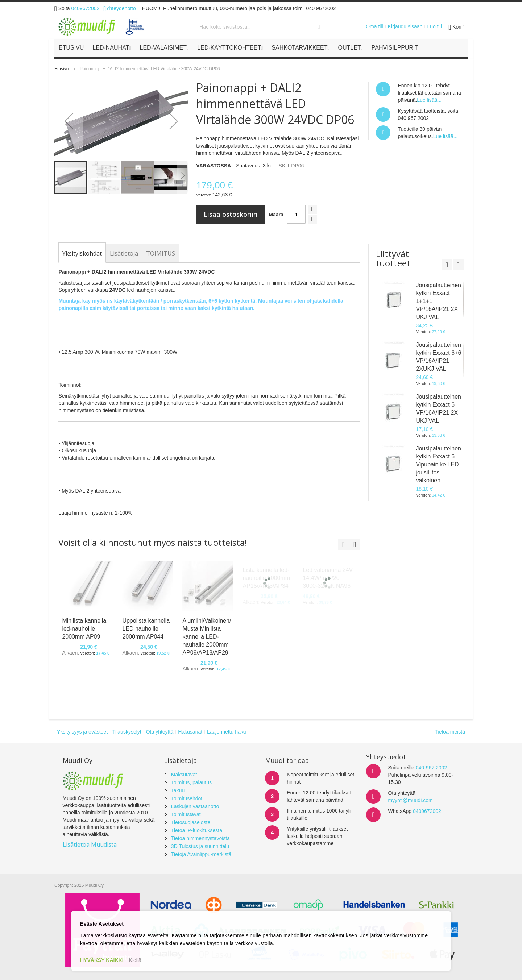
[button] (69, 121)
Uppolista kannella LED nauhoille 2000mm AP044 (146, 629)
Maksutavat (184, 775)
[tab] (82, 253)
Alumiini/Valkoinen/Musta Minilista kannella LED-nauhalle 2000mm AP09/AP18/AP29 (207, 637)
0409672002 (86, 8)
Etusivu (61, 69)
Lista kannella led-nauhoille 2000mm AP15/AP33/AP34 (266, 578)
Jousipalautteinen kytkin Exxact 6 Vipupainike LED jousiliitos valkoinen (438, 464)
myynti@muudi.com (410, 800)
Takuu (178, 790)
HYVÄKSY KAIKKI (102, 960)
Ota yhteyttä (160, 732)
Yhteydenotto (119, 8)
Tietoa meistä (450, 732)
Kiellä (135, 960)
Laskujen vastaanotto (195, 806)
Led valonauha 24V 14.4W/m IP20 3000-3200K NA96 (328, 578)
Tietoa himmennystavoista (200, 838)
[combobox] (261, 27)
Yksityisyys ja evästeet (82, 732)
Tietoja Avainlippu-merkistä (201, 854)
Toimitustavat (186, 814)
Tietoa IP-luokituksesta (197, 830)
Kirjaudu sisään (405, 26)
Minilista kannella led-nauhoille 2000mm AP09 (84, 629)
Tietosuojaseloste (191, 822)
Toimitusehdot (187, 798)
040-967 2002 (431, 768)
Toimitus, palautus (191, 782)
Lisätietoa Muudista (90, 844)
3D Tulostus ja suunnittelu (200, 846)
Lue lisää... (429, 100)
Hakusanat (190, 732)
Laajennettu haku (226, 732)
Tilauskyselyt (127, 732)
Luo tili (434, 26)
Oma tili (374, 26)
